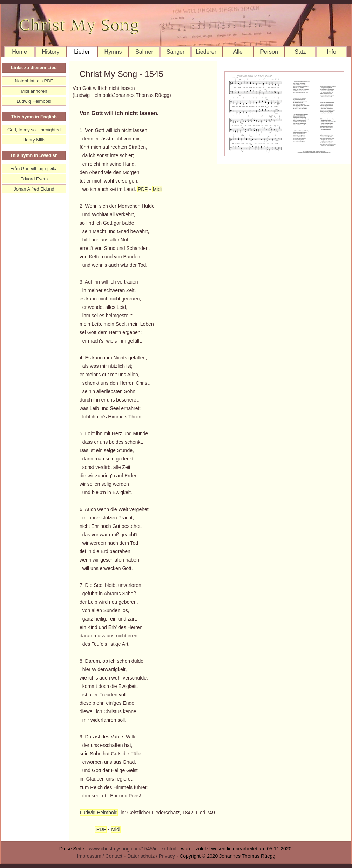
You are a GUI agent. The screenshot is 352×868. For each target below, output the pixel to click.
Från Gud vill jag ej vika (34, 169)
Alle (238, 52)
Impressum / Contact (100, 856)
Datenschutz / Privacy (151, 856)
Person (269, 52)
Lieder (82, 52)
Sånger (176, 52)
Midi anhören (34, 91)
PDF (143, 189)
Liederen (207, 52)
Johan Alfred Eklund (34, 189)
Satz (300, 52)
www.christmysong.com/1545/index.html (133, 849)
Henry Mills (34, 140)
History (51, 52)
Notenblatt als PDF (34, 81)
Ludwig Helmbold (99, 813)
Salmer (144, 52)
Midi (157, 189)
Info (331, 52)
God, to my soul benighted (34, 130)
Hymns (113, 52)
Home (19, 52)
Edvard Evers (34, 179)
